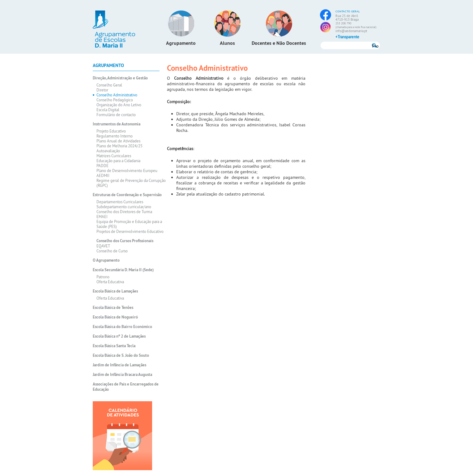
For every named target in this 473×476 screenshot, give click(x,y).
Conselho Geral (109, 85)
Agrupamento (181, 43)
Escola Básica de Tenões (113, 308)
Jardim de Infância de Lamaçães (119, 365)
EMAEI (102, 217)
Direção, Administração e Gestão (120, 78)
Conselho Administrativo (117, 95)
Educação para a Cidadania (118, 161)
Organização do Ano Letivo (119, 105)
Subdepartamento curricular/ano (124, 207)
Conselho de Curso (112, 251)
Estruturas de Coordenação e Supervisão (127, 195)
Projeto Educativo (111, 131)
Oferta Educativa (110, 282)
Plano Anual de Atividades (118, 141)
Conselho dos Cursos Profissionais (125, 241)
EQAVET (103, 246)
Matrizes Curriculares (114, 156)
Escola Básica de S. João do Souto (121, 355)
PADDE (102, 166)
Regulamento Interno (115, 136)
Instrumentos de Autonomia (117, 124)
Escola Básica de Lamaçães (115, 291)
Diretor (102, 90)
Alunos (227, 43)
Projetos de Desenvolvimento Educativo (130, 231)
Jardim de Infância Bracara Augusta (122, 375)
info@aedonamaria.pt (351, 31)
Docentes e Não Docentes (279, 43)
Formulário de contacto (116, 115)
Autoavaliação (108, 151)
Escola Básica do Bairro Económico (122, 327)
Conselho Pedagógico (115, 100)
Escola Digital (108, 110)
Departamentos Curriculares (120, 202)
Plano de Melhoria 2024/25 (119, 146)
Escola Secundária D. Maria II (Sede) (123, 270)
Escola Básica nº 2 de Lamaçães (119, 336)
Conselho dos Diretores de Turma (124, 212)
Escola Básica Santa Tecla (114, 346)
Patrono (103, 277)
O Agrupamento (106, 260)
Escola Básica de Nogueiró (115, 317)
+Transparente (347, 37)
